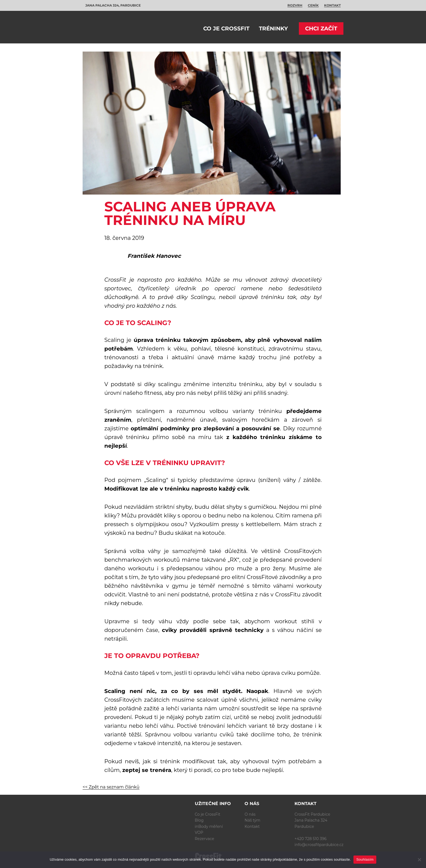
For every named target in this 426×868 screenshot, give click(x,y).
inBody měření (209, 826)
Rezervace (205, 839)
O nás (250, 814)
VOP (199, 832)
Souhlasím (365, 859)
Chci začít (321, 28)
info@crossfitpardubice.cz (319, 845)
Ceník (313, 5)
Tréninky (273, 28)
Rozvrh (295, 5)
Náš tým (252, 820)
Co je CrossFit (226, 28)
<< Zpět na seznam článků (111, 787)
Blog (199, 820)
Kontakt (332, 5)
